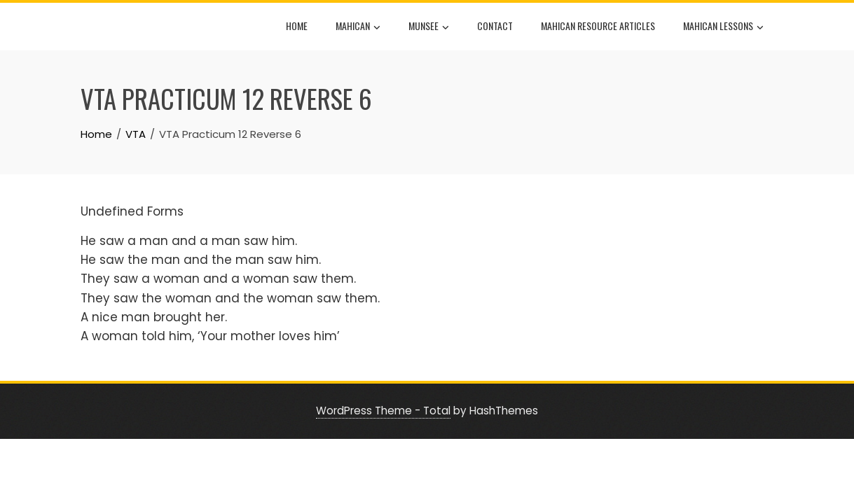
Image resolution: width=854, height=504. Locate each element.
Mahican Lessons (723, 27)
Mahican (358, 27)
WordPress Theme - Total (383, 411)
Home (297, 26)
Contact (495, 26)
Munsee (429, 27)
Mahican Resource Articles (598, 26)
